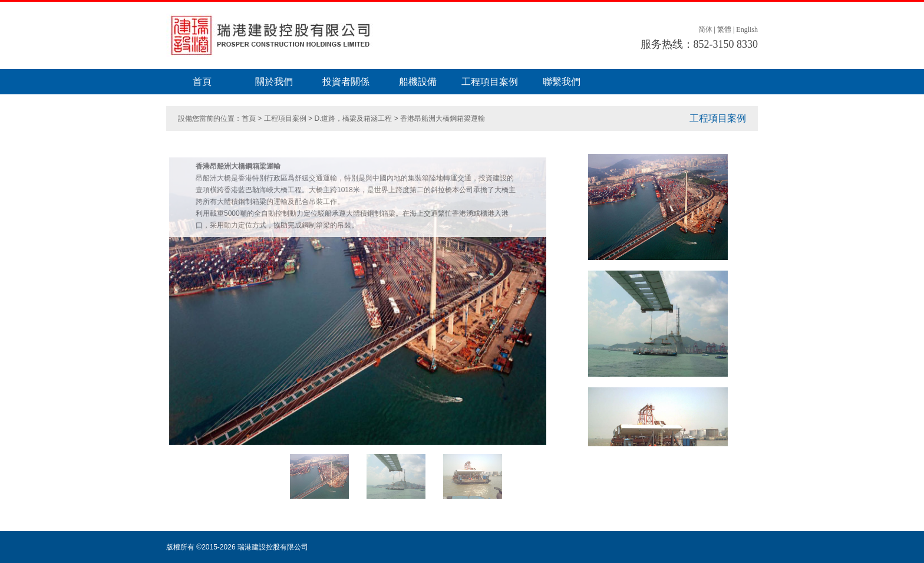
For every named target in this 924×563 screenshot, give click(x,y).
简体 (705, 29)
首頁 (202, 82)
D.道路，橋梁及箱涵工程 (353, 118)
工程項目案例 (490, 82)
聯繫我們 (562, 82)
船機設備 (418, 82)
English (747, 29)
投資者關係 (346, 82)
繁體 (724, 29)
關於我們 (274, 82)
